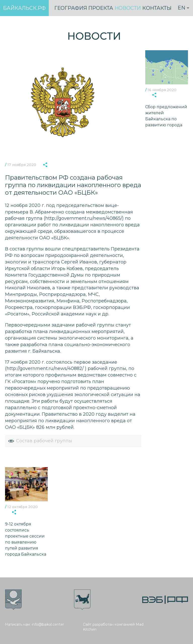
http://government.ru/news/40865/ (84, 218)
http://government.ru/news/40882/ (45, 368)
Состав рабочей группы (40, 441)
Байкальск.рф (24, 8)
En (181, 8)
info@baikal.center (48, 624)
